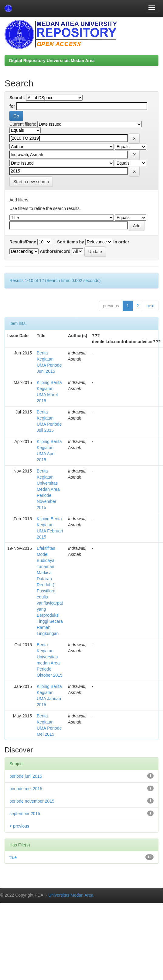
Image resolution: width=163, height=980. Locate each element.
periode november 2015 (32, 801)
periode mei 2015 (26, 789)
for (12, 106)
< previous (19, 826)
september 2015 (25, 814)
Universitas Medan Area (71, 895)
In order (121, 242)
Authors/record (55, 251)
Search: (17, 98)
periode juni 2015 (26, 776)
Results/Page (23, 242)
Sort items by (71, 242)
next (151, 306)
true (13, 857)
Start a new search (31, 182)
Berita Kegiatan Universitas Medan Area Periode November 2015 (48, 489)
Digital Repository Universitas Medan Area (52, 61)
